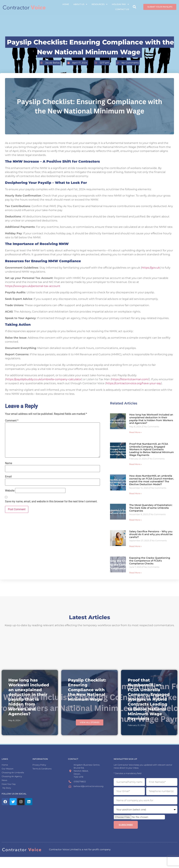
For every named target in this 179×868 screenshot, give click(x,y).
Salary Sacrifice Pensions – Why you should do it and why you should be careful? (151, 534)
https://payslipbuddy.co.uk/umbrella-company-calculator (44, 379)
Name (9, 463)
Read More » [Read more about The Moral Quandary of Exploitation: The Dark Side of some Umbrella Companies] (135, 520)
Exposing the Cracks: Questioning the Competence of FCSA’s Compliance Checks (150, 561)
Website (10, 491)
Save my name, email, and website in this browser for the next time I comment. (51, 502)
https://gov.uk (151, 268)
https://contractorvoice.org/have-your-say (134, 383)
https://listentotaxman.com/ (130, 379)
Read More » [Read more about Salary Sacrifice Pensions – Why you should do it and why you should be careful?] (135, 546)
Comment (12, 421)
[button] (134, 4)
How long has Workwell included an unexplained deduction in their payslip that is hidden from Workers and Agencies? (151, 419)
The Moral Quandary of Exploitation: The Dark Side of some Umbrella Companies (151, 508)
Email (8, 477)
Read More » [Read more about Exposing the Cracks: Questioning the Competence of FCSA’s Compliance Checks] (135, 573)
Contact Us (122, 7)
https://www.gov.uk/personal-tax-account (33, 286)
